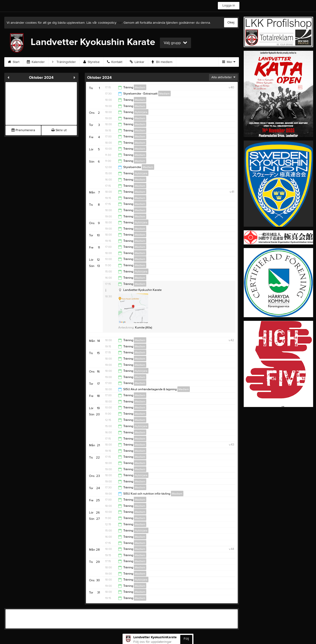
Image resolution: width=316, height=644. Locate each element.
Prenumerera (23, 130)
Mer (229, 62)
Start (14, 62)
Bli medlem (162, 62)
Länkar (137, 62)
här (120, 23)
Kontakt (115, 62)
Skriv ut (59, 130)
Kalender (36, 62)
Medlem (140, 87)
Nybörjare (141, 112)
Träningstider (64, 62)
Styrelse (91, 62)
